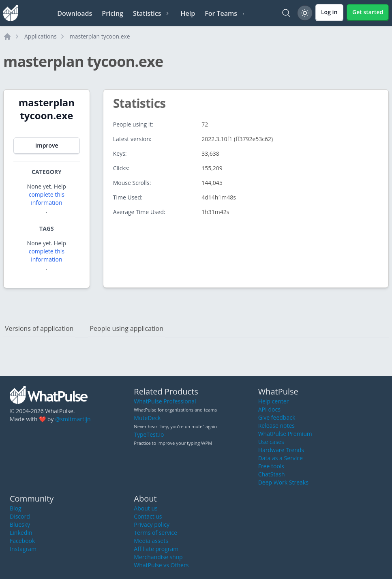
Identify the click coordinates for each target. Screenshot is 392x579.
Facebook (22, 541)
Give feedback (277, 417)
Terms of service (155, 533)
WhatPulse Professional (165, 401)
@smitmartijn (73, 419)
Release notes (276, 426)
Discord (20, 516)
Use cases (271, 442)
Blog (16, 508)
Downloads (75, 13)
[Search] (286, 13)
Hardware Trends (281, 450)
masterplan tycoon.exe (100, 36)
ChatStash (272, 474)
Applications (41, 36)
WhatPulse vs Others (161, 565)
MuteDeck (147, 418)
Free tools (271, 466)
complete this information (47, 198)
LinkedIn (21, 533)
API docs (269, 409)
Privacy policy (152, 524)
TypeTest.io (149, 434)
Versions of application (39, 328)
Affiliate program (156, 549)
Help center (274, 401)
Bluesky (20, 524)
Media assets (151, 541)
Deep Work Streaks (283, 482)
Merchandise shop (158, 557)
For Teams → (225, 13)
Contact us (148, 516)
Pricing (112, 13)
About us (146, 508)
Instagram (23, 549)
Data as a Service (281, 458)
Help (188, 13)
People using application (126, 328)
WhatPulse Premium (285, 434)
